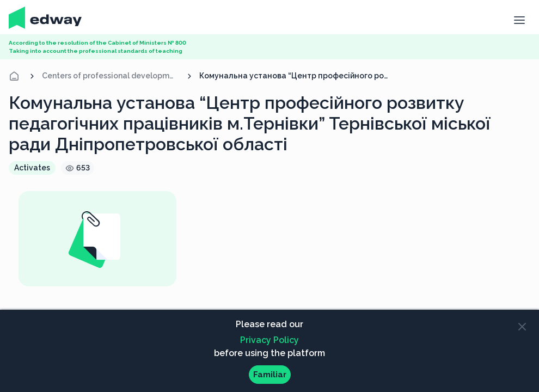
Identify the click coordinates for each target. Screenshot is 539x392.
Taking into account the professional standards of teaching (96, 51)
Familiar (270, 375)
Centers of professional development (111, 76)
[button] (519, 19)
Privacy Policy (269, 340)
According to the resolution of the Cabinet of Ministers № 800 (97, 43)
